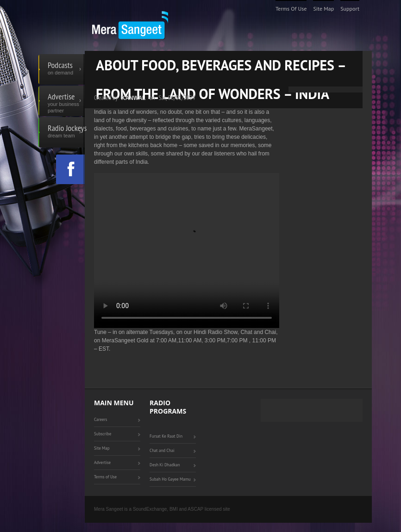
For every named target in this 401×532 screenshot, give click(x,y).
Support (350, 9)
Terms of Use (291, 9)
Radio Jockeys (66, 132)
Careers (100, 419)
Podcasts (66, 69)
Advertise (66, 101)
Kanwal (134, 98)
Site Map (323, 9)
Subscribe (103, 434)
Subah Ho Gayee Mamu (170, 479)
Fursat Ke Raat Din (166, 436)
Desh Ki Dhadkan (165, 465)
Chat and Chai (162, 450)
